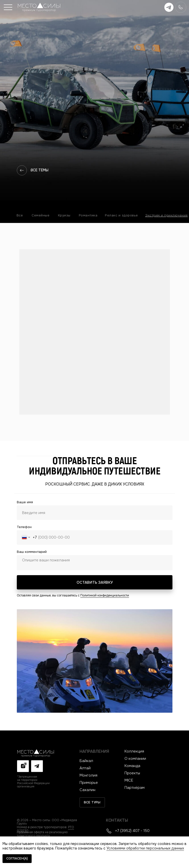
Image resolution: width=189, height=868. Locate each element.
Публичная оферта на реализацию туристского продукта (42, 834)
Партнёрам (135, 788)
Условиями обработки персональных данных (145, 848)
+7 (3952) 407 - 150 (132, 831)
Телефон (24, 527)
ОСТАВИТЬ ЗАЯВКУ (95, 582)
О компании (135, 759)
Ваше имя (25, 502)
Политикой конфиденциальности (105, 595)
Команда (132, 766)
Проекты (132, 773)
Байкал (86, 761)
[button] (8, 7)
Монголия (88, 775)
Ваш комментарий (32, 552)
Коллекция (134, 751)
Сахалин (87, 790)
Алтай (85, 768)
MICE (129, 780)
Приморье (89, 783)
